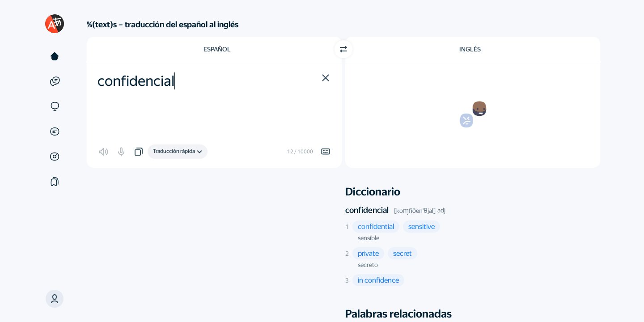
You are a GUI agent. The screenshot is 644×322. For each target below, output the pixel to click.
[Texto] (55, 56)
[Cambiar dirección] (343, 49)
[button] (55, 299)
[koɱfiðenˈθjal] (415, 211)
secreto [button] (368, 265)
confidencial (367, 210)
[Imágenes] (55, 157)
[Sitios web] (55, 106)
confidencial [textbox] (136, 81)
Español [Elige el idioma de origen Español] (217, 49)
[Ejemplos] (55, 81)
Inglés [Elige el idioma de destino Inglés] (470, 49)
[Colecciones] (55, 182)
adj (441, 210)
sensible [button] (369, 238)
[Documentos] (55, 131)
